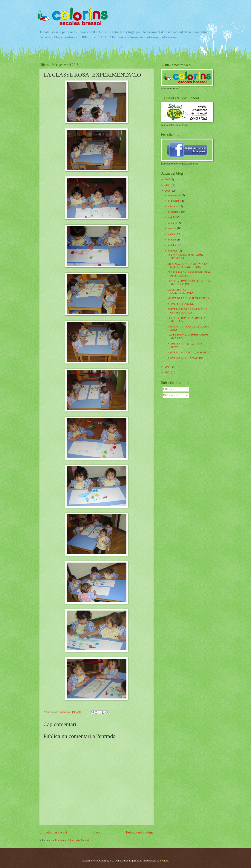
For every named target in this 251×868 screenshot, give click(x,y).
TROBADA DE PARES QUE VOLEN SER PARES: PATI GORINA (188, 265)
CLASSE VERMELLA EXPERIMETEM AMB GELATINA (189, 283)
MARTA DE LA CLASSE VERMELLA (188, 298)
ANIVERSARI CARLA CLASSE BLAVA (189, 353)
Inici (96, 832)
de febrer (173, 245)
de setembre (175, 212)
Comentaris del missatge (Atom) (72, 840)
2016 (168, 185)
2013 (168, 372)
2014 (168, 367)
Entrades (169, 389)
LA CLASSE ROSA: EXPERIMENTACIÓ (180, 291)
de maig (173, 228)
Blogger (164, 861)
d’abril (172, 234)
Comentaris (171, 396)
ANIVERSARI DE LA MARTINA (185, 358)
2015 (168, 191)
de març (173, 240)
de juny (172, 223)
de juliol (173, 217)
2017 (168, 180)
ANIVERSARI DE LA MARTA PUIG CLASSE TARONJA (187, 311)
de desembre (175, 195)
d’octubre (173, 206)
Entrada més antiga (140, 832)
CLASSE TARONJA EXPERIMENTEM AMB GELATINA (189, 274)
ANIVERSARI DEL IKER (181, 304)
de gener (173, 251)
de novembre (175, 201)
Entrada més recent (53, 832)
